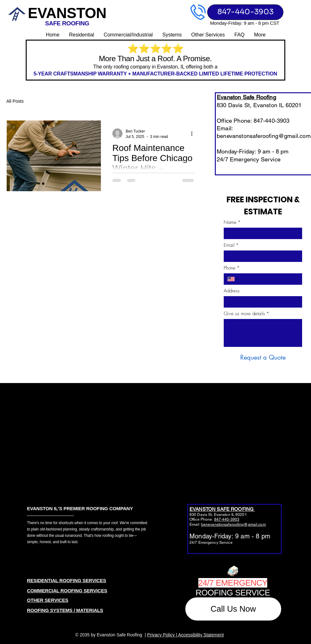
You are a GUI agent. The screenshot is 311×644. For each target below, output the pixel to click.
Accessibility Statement (201, 635)
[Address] (261, 302)
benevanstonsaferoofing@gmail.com (264, 136)
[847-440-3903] (245, 12)
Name (232, 222)
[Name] (261, 233)
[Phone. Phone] (269, 279)
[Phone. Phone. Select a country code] (234, 279)
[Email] (261, 256)
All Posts (15, 101)
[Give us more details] (263, 333)
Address (232, 291)
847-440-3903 (227, 519)
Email (231, 245)
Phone (232, 268)
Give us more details (246, 314)
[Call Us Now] (233, 609)
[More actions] (194, 133)
